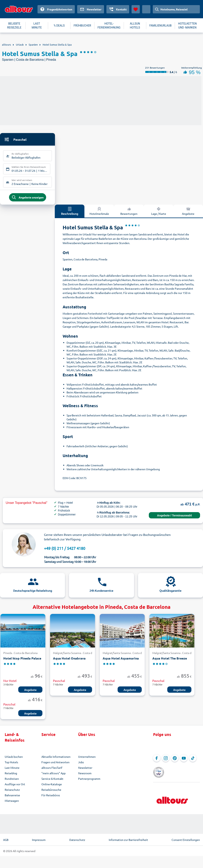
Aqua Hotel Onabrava (69, 661)
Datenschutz (77, 837)
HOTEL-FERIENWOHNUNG (109, 26)
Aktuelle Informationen (56, 760)
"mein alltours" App (53, 776)
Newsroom (85, 776)
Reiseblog (11, 776)
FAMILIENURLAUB (160, 26)
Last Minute (12, 771)
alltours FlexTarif (52, 771)
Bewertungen (129, 214)
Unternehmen (87, 760)
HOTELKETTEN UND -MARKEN (187, 26)
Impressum (39, 837)
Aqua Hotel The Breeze (170, 661)
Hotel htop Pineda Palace (22, 661)
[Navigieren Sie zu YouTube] (184, 761)
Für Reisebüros (51, 798)
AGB (6, 837)
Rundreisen (12, 782)
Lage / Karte (159, 214)
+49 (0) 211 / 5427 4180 (65, 551)
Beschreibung (70, 214)
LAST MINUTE (37, 26)
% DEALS (59, 26)
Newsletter (85, 771)
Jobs (81, 765)
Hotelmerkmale (99, 214)
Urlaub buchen (14, 760)
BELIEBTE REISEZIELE (14, 26)
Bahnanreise (12, 798)
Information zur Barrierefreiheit (128, 837)
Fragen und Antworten (55, 765)
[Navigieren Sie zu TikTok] (193, 761)
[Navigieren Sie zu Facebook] (157, 761)
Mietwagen (12, 804)
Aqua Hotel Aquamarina (121, 661)
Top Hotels (11, 765)
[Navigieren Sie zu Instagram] (166, 761)
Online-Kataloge (52, 787)
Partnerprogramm (89, 782)
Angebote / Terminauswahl (174, 518)
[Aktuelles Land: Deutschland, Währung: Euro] (146, 9)
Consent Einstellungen (186, 837)
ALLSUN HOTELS (135, 26)
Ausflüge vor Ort (15, 787)
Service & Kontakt (52, 782)
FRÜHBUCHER (82, 26)
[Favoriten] (136, 9)
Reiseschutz (12, 793)
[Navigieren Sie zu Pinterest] (175, 761)
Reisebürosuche (51, 793)
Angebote (30, 693)
